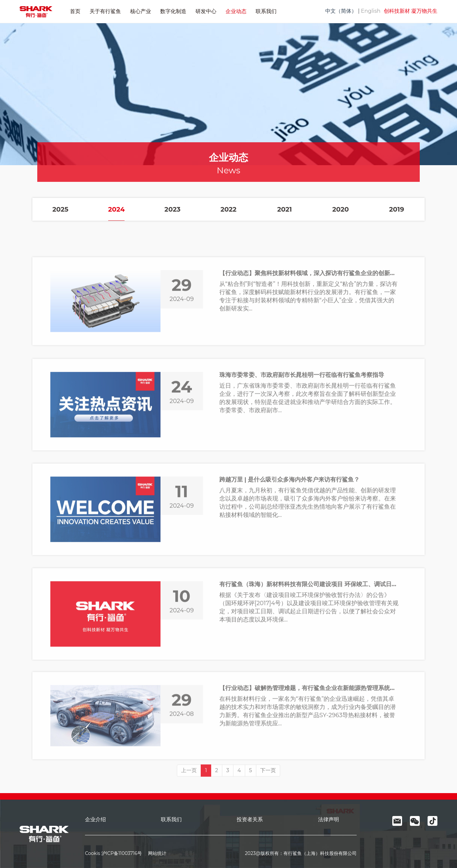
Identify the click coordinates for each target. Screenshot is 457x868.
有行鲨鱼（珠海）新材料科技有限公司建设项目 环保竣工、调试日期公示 (310, 652)
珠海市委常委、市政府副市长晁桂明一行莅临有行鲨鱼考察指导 (302, 443)
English (371, 11)
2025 (60, 210)
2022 (229, 210)
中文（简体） (341, 11)
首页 (75, 11)
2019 (397, 210)
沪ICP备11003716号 (122, 853)
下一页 (268, 788)
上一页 (189, 788)
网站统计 (155, 853)
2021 (285, 210)
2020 (340, 210)
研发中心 (206, 11)
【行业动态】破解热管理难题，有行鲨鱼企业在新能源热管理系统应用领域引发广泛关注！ (310, 754)
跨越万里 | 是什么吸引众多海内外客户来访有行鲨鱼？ (290, 548)
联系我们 (266, 11)
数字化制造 (173, 11)
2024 (117, 210)
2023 (172, 210)
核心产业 (141, 11)
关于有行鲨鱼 (105, 11)
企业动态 (236, 11)
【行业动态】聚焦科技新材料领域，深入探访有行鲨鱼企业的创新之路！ (310, 339)
